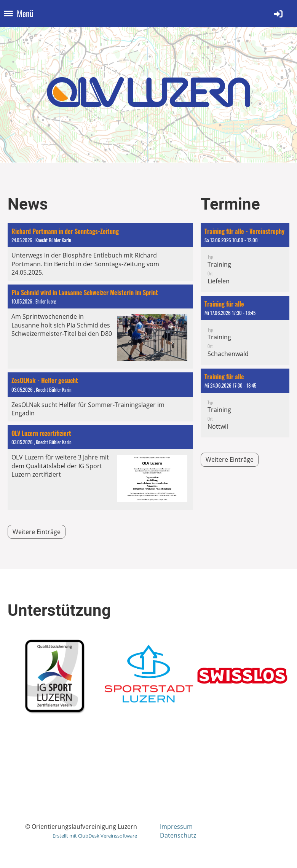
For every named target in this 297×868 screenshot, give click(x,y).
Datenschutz (178, 835)
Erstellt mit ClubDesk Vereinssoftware (95, 836)
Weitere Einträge (37, 532)
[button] (245, 258)
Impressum (176, 827)
